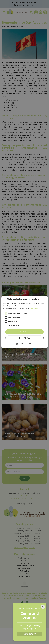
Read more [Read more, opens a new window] (34, 308)
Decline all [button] (24, 338)
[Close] (43, 607)
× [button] (45, 299)
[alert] (24, 322)
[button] (24, 344)
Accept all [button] (24, 332)
